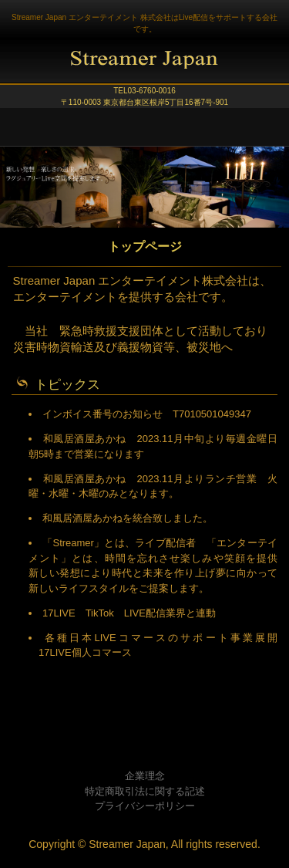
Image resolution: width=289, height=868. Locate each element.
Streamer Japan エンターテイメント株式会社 (144, 65)
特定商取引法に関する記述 (145, 791)
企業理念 (145, 776)
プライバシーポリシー (145, 806)
